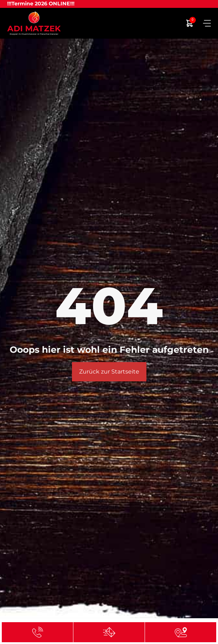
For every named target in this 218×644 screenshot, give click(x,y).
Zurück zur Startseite (109, 372)
